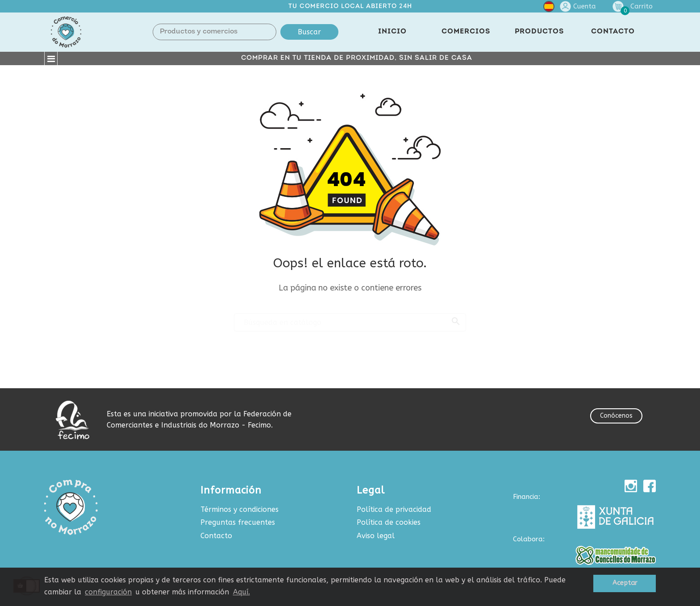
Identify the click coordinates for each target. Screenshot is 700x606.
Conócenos (616, 416)
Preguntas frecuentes (238, 522)
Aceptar (625, 583)
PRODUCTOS (539, 32)
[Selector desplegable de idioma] (549, 8)
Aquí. (242, 592)
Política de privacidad (394, 509)
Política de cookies (389, 522)
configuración (108, 592)
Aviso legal (376, 536)
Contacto (216, 536)
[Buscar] (350, 319)
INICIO (392, 32)
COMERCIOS (466, 32)
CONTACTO (613, 32)
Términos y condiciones (240, 509)
